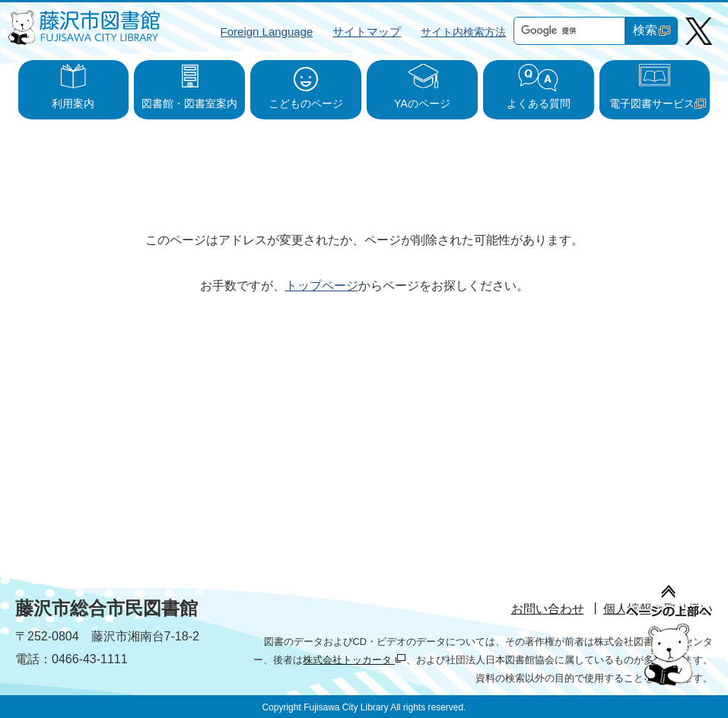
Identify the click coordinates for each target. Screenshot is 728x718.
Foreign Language (267, 32)
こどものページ (306, 103)
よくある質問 (539, 103)
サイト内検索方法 (463, 32)
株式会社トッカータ (354, 660)
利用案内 (73, 103)
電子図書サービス (658, 103)
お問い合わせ (548, 609)
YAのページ (422, 103)
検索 (652, 30)
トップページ (322, 286)
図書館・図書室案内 (189, 103)
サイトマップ (367, 32)
